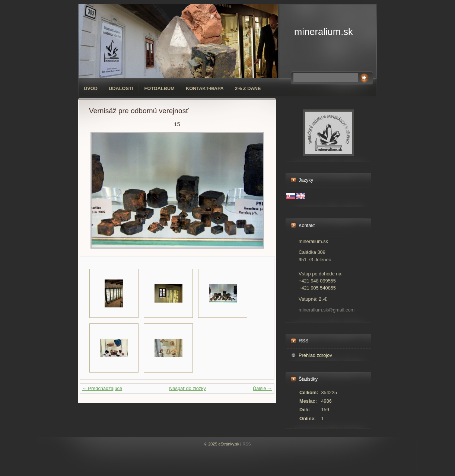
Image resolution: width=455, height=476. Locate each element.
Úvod (91, 88)
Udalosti (121, 88)
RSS (246, 444)
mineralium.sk (324, 32)
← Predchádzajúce (102, 388)
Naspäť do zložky (187, 388)
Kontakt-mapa (205, 88)
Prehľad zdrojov (315, 355)
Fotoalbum (159, 88)
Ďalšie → (262, 388)
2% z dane (248, 88)
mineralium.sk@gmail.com (327, 310)
